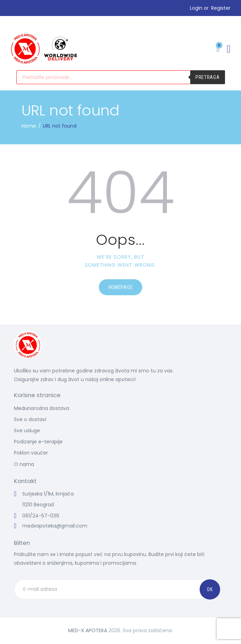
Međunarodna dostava (42, 408)
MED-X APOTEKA (88, 630)
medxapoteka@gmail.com (55, 526)
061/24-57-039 (41, 516)
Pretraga (208, 77)
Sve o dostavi (30, 419)
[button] (229, 49)
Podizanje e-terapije (38, 442)
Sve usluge (27, 430)
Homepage (121, 287)
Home (29, 126)
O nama (24, 464)
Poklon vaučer (31, 453)
